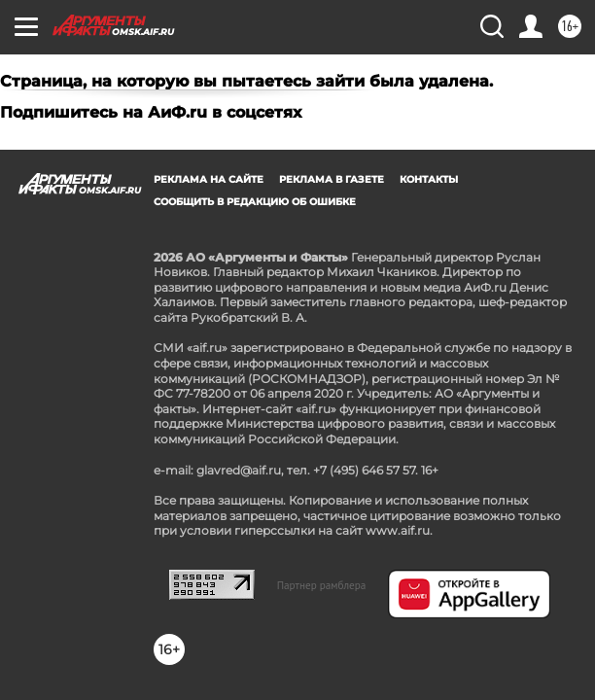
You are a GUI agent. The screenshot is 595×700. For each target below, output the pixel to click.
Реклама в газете (332, 179)
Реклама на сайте (209, 179)
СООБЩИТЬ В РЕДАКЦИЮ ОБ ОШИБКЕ (255, 202)
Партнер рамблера (322, 585)
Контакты (429, 179)
